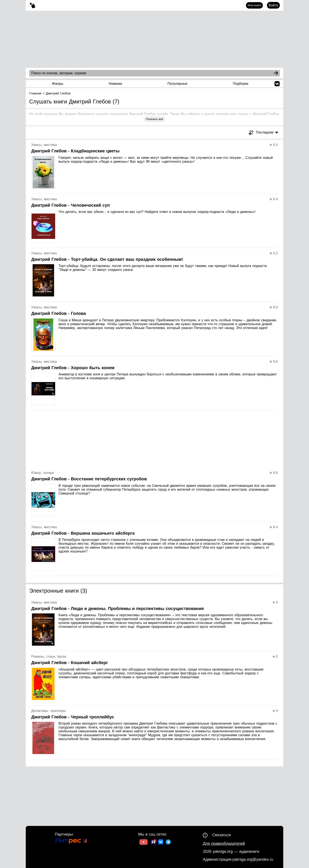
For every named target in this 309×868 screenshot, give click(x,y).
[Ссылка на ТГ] (168, 843)
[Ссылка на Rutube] (154, 843)
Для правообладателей (224, 844)
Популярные (178, 84)
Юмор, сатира (43, 473)
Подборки (241, 84)
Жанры (58, 84)
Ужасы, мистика (44, 145)
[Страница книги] (155, 168)
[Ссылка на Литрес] (71, 841)
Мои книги (254, 5)
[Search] (276, 73)
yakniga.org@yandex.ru (253, 859)
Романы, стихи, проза (49, 656)
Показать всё (154, 119)
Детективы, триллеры (49, 711)
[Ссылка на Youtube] (144, 843)
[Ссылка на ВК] (161, 843)
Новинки (115, 84)
